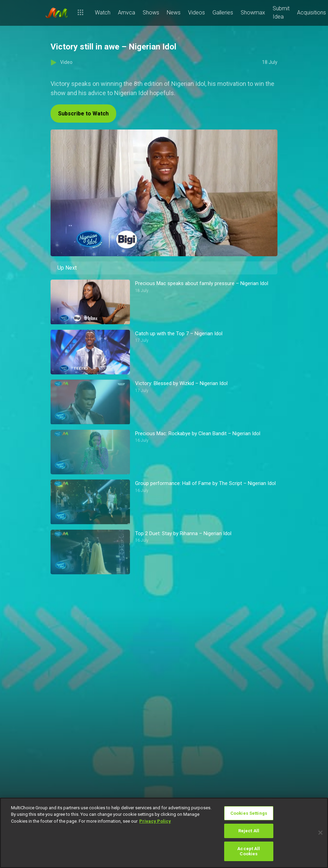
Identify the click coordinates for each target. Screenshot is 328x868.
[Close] (320, 833)
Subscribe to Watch (83, 114)
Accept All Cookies (249, 851)
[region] (164, 833)
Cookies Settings (249, 813)
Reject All (249, 831)
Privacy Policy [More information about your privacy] (155, 821)
